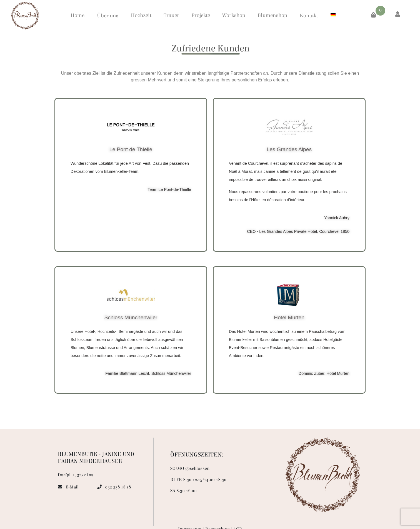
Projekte (201, 15)
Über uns (108, 16)
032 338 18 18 (118, 487)
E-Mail (72, 487)
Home (77, 15)
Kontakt (309, 16)
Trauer (171, 15)
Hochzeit (141, 15)
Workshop (234, 15)
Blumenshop (272, 15)
